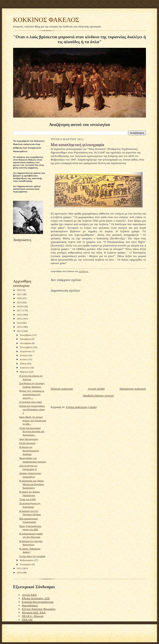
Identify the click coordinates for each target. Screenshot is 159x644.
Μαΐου (24, 364)
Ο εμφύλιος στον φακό (31, 402)
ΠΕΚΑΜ (27, 620)
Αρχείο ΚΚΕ (29, 595)
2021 (20, 294)
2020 (20, 298)
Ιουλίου (24, 355)
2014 (20, 323)
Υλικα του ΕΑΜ (27, 499)
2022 (20, 290)
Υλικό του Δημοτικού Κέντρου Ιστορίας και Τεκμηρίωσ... (32, 431)
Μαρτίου (25, 372)
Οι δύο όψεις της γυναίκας (32, 556)
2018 (20, 306)
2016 (20, 315)
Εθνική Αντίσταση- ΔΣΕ (36, 598)
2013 (20, 327)
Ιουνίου (24, 359)
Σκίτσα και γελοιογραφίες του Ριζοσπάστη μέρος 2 (32, 409)
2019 (20, 302)
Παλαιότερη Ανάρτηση (133, 389)
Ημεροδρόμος (30, 605)
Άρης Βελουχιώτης (29, 439)
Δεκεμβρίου (26, 335)
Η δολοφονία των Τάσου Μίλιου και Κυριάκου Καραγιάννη (32, 484)
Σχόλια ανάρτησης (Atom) (81, 407)
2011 (20, 568)
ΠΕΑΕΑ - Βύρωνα (33, 616)
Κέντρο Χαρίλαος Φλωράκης (39, 609)
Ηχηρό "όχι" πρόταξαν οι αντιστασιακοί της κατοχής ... (32, 394)
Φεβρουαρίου (27, 560)
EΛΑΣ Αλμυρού (27, 443)
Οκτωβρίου (26, 343)
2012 (20, 331)
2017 (20, 310)
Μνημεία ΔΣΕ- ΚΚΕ (34, 612)
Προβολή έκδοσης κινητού (98, 395)
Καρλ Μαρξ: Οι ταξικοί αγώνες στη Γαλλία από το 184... (33, 420)
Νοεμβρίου (26, 339)
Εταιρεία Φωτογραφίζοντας (38, 602)
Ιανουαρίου (26, 564)
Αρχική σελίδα (96, 389)
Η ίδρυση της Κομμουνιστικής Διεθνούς (29, 450)
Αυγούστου (26, 351)
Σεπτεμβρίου (27, 347)
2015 (20, 319)
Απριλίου (25, 367)
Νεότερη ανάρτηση (62, 389)
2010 (20, 572)
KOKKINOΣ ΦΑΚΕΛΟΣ (46, 20)
